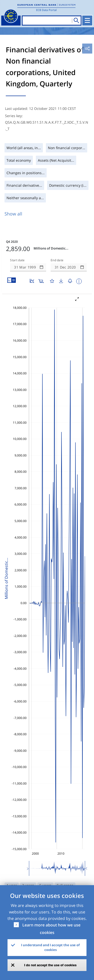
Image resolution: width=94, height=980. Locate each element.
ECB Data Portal (46, 10)
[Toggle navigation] (87, 21)
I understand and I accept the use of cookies (50, 947)
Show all (13, 214)
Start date (17, 260)
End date (57, 260)
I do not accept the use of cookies (51, 965)
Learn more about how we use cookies (51, 929)
